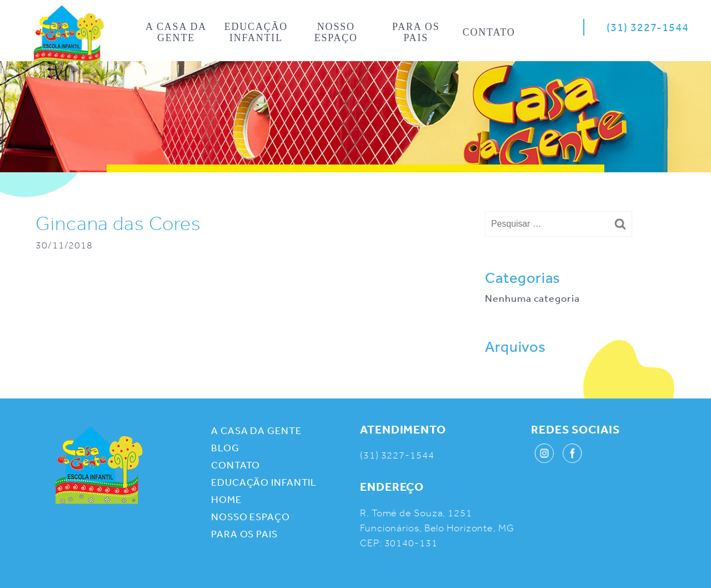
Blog (225, 447)
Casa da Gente (99, 465)
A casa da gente (176, 32)
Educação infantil (256, 32)
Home (69, 37)
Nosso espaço (336, 32)
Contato (489, 32)
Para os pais (416, 32)
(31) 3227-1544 (648, 27)
